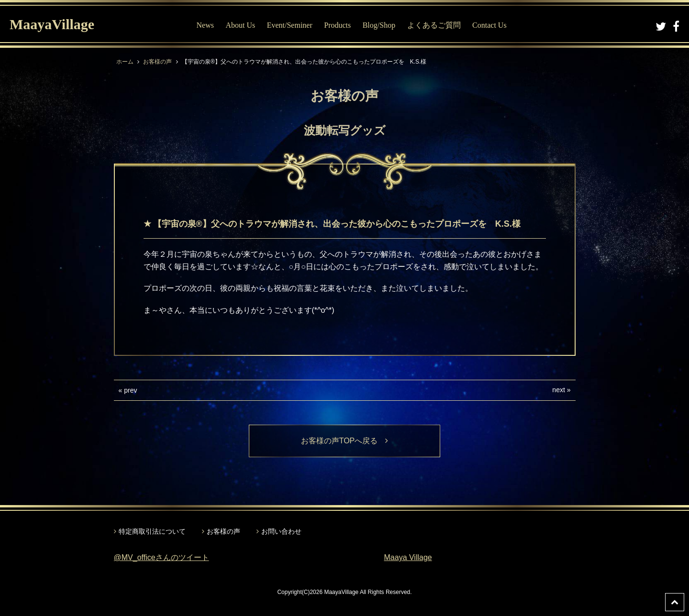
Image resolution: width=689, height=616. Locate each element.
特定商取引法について (152, 531)
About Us (240, 25)
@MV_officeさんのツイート (161, 557)
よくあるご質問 (434, 25)
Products (337, 25)
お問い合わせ (281, 531)
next (558, 390)
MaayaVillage (52, 24)
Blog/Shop (379, 25)
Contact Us (489, 25)
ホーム (125, 62)
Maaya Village (408, 557)
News (205, 25)
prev (130, 390)
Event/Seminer (290, 25)
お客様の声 (157, 62)
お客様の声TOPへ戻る (345, 441)
